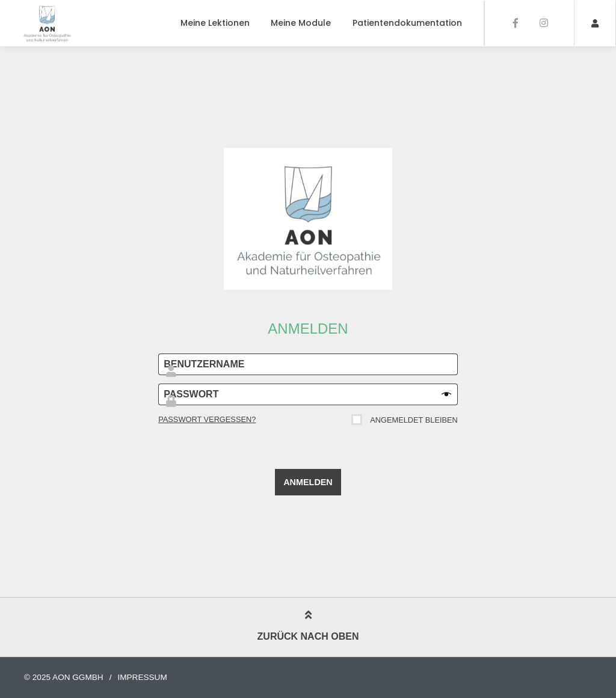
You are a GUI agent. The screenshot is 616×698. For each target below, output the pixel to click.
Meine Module (301, 23)
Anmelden (308, 482)
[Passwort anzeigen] (446, 395)
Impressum (142, 677)
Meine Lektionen (215, 23)
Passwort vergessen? (207, 419)
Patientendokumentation (407, 23)
